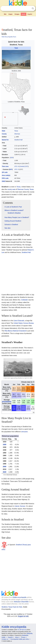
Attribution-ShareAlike (21, 602)
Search (33, 8)
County (4, 134)
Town (16, 48)
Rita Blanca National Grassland (15, 331)
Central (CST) (24, 166)
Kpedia (24, 14)
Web (5, 14)
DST (11, 169)
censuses (24, 432)
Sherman (17, 134)
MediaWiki (25, 635)
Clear (29, 8)
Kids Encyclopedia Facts (9, 37)
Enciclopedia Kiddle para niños (20, 639)
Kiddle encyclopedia (19, 597)
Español (30, 14)
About (17, 637)
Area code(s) (6, 175)
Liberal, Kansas (20, 506)
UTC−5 (17, 169)
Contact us (5, 639)
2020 (12, 158)
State (4, 131)
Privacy (23, 637)
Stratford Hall (18, 140)
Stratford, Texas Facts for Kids (12, 607)
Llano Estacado (19, 321)
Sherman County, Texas (25, 189)
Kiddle (4, 637)
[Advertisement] (18, 22)
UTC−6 (17, 166)
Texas (16, 131)
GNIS (4, 181)
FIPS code (5, 178)
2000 (5, 467)
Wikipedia (30, 633)
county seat (11, 189)
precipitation (7, 402)
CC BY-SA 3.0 (22, 630)
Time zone (5, 166)
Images (11, 14)
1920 (5, 445)
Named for (5, 140)
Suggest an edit (23, 616)
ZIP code (5, 172)
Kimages (17, 14)
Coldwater (24, 300)
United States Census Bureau (24, 323)
